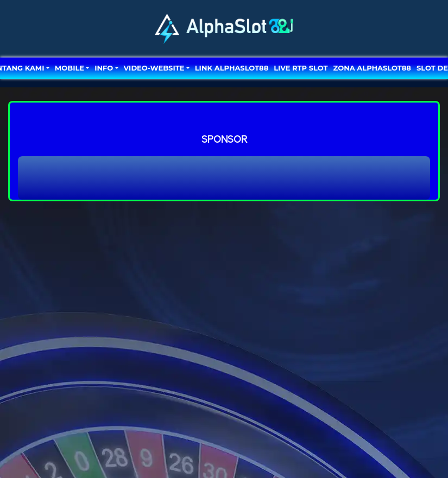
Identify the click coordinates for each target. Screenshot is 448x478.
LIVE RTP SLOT (301, 68)
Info (104, 68)
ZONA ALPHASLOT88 (372, 68)
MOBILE (70, 68)
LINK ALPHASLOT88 (232, 68)
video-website (154, 68)
